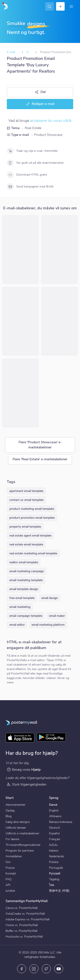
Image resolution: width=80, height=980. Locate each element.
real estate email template (26, 544)
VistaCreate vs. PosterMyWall (25, 914)
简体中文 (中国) (59, 891)
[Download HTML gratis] (10, 175)
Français (55, 839)
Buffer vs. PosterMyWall (21, 931)
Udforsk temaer (16, 828)
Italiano (54, 851)
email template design (24, 589)
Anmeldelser (14, 856)
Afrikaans (55, 816)
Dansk (53, 805)
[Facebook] (22, 969)
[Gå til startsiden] (5, 6)
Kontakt (11, 874)
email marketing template (26, 580)
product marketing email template (32, 509)
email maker (57, 616)
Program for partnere (20, 851)
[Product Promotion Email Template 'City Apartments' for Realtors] (21, 249)
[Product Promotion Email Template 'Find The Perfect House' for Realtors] (59, 249)
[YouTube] (59, 969)
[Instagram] (34, 969)
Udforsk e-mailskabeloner (22, 833)
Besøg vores (24, 769)
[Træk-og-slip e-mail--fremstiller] (10, 151)
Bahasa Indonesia (61, 822)
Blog (9, 816)
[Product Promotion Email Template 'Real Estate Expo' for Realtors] (21, 321)
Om (8, 862)
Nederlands (57, 856)
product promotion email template (32, 518)
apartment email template (26, 491)
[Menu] (71, 6)
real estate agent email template (30, 536)
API (8, 885)
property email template (25, 527)
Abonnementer (15, 805)
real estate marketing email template (33, 553)
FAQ (9, 879)
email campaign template (26, 616)
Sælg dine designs (18, 822)
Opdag (10, 810)
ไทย (52, 885)
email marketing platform (48, 625)
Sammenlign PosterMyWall (27, 901)
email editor (17, 625)
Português (56, 868)
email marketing (20, 607)
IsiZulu (53, 845)
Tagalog (54, 879)
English (54, 810)
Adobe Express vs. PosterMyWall (28, 919)
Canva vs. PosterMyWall (22, 908)
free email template (22, 598)
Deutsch (55, 828)
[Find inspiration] (49, 6)
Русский (55, 874)
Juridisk (10, 891)
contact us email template (26, 500)
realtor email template (24, 562)
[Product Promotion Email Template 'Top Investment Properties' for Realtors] (21, 393)
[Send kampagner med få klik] (10, 187)
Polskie (54, 862)
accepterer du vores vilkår (51, 121)
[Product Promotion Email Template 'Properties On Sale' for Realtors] (59, 321)
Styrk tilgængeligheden (27, 784)
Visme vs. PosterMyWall (22, 925)
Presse (10, 868)
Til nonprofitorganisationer (23, 845)
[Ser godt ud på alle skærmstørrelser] (10, 163)
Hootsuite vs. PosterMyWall (24, 937)
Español (54, 833)
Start (10, 798)
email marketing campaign (27, 571)
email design (50, 598)
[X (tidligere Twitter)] (46, 969)
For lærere (12, 839)
